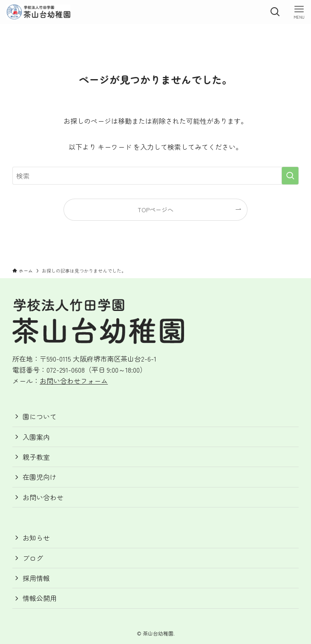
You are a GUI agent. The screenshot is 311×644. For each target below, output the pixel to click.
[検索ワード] (155, 176)
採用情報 (36, 578)
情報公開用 (40, 598)
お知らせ (36, 538)
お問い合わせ (43, 497)
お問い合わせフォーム (74, 381)
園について (40, 416)
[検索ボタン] (275, 12)
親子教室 (36, 457)
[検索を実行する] (290, 176)
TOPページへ (155, 209)
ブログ (33, 558)
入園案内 (36, 437)
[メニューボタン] (299, 12)
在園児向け (40, 477)
